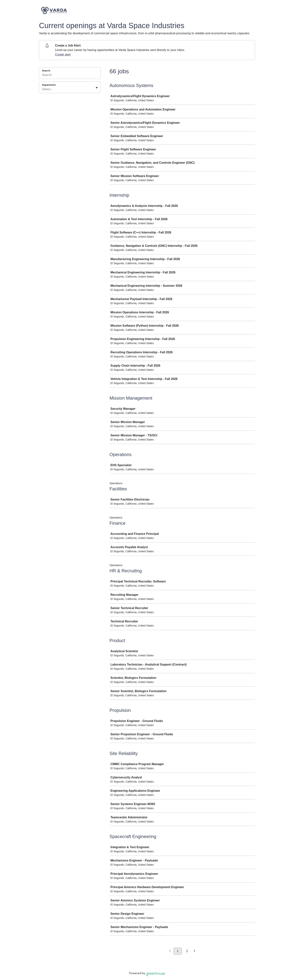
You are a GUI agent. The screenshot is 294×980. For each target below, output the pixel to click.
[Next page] (195, 951)
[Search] (70, 76)
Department (49, 85)
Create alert (63, 54)
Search (46, 71)
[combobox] (42, 89)
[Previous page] (170, 951)
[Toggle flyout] (97, 88)
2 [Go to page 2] (187, 951)
